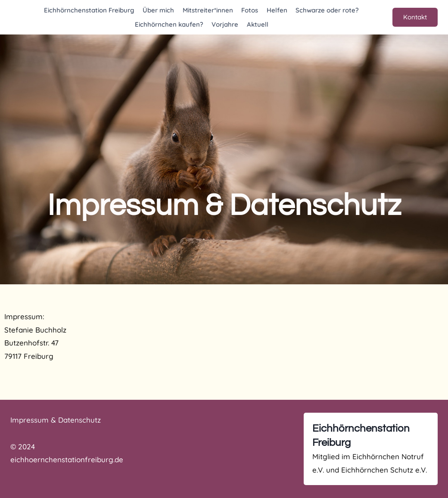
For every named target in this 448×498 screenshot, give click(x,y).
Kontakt (415, 17)
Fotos (250, 10)
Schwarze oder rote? (327, 10)
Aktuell (258, 24)
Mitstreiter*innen (208, 10)
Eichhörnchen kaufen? (169, 24)
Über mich (158, 10)
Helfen (277, 10)
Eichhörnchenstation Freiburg (89, 10)
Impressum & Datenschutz (56, 420)
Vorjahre (225, 24)
